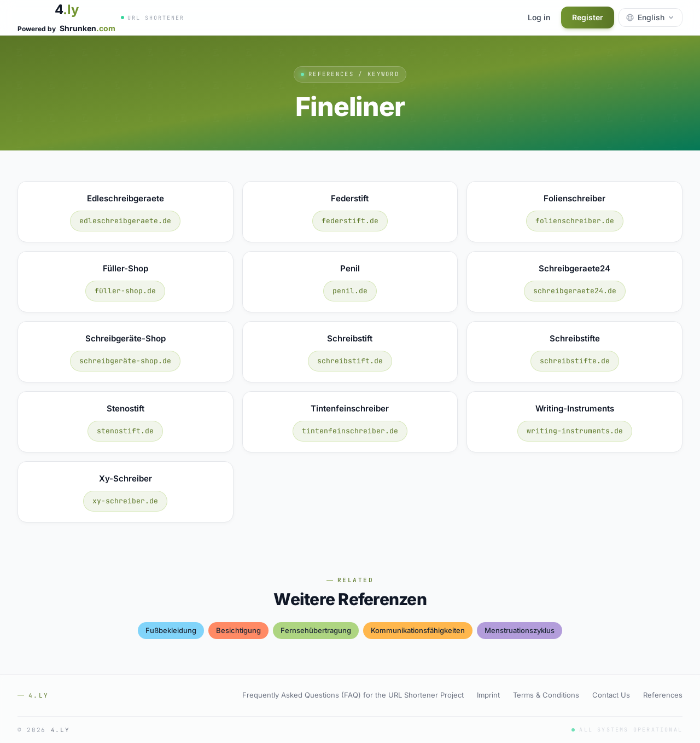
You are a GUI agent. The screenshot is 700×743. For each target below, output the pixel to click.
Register (588, 17)
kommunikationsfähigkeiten (418, 630)
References (663, 695)
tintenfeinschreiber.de (350, 431)
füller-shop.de (125, 291)
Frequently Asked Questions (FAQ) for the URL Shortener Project (353, 695)
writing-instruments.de (575, 431)
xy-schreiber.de (125, 501)
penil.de (350, 291)
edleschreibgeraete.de (125, 221)
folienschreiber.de (575, 221)
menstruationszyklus (520, 630)
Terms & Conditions (546, 695)
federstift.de (350, 221)
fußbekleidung (171, 630)
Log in (539, 17)
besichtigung (238, 630)
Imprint (488, 695)
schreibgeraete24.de (575, 291)
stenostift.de (125, 431)
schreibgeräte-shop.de (125, 361)
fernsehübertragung (316, 630)
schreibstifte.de (575, 361)
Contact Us (611, 695)
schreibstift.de (350, 361)
